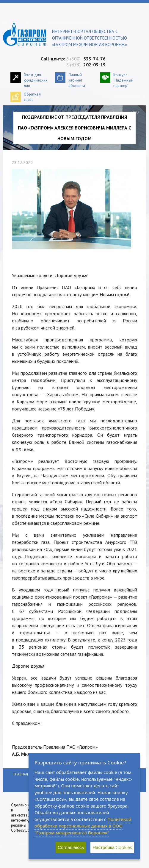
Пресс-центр (41, 112)
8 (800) (86, 59)
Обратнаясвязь (32, 97)
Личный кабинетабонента (77, 80)
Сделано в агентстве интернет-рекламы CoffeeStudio (22, 818)
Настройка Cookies (112, 847)
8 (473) (86, 65)
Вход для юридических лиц (36, 80)
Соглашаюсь (71, 847)
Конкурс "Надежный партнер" (123, 80)
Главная (20, 112)
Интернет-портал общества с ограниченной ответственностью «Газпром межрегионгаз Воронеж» (90, 38)
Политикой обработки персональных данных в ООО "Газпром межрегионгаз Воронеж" (83, 826)
